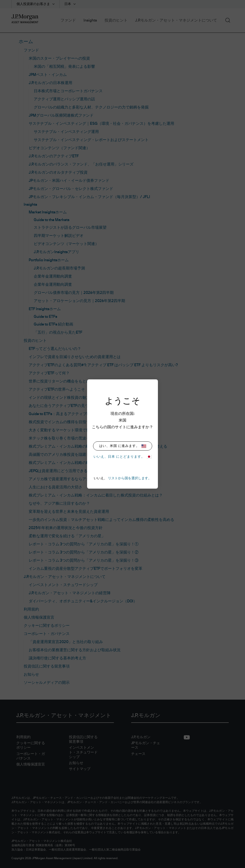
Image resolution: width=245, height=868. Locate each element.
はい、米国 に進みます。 (123, 446)
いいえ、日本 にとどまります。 (122, 457)
